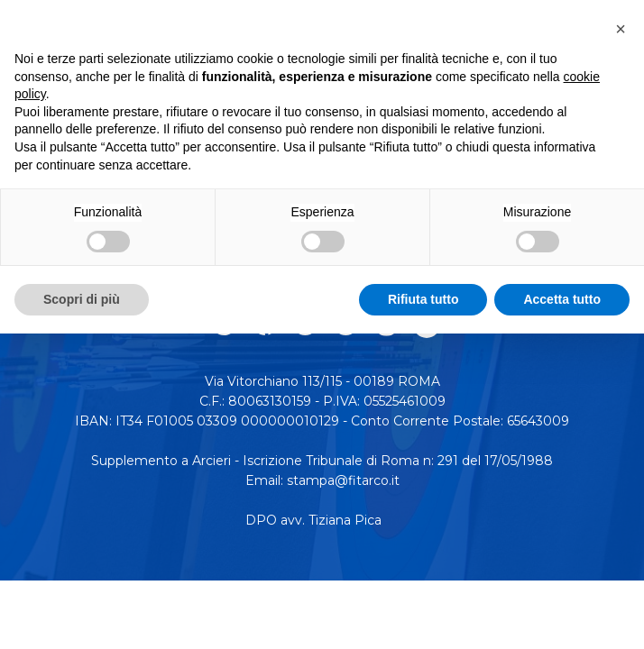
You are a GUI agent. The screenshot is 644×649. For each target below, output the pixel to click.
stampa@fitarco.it (343, 480)
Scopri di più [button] (82, 299)
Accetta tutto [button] (562, 299)
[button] (621, 29)
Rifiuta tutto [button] (423, 299)
